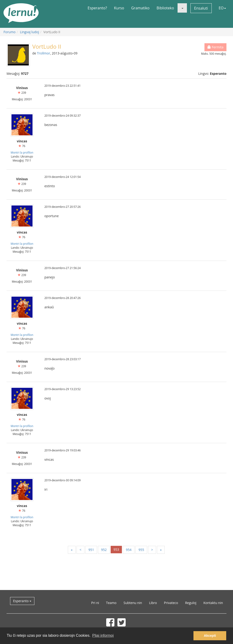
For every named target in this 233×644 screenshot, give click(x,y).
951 (91, 550)
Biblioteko (165, 8)
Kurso (119, 8)
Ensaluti (201, 8)
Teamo (111, 603)
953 (116, 549)
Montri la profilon (22, 152)
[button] (182, 8)
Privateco (171, 603)
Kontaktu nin (213, 603)
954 (129, 550)
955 (141, 550)
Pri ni (95, 603)
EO (222, 8)
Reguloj (191, 603)
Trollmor (44, 53)
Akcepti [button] (210, 636)
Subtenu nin (133, 603)
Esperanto (22, 601)
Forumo (9, 32)
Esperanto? (97, 8)
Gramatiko (140, 8)
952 (104, 550)
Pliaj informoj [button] (103, 635)
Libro (153, 603)
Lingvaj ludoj (29, 32)
